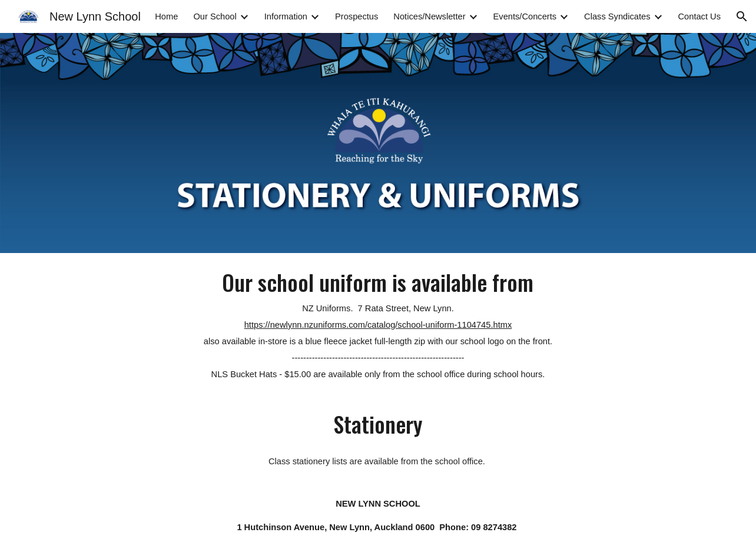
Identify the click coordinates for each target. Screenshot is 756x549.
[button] (742, 16)
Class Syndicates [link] (617, 16)
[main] (378, 324)
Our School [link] (215, 16)
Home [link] (166, 16)
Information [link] (286, 16)
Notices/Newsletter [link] (429, 16)
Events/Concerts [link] (525, 16)
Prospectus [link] (357, 16)
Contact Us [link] (700, 16)
